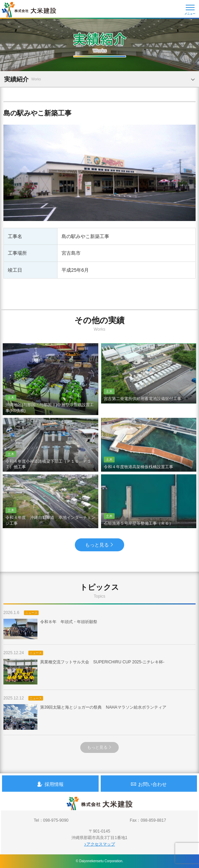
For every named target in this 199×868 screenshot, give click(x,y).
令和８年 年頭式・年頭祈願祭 (50, 629)
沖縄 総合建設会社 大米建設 (29, 10)
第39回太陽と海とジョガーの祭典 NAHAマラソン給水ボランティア (85, 717)
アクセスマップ (99, 844)
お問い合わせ (149, 784)
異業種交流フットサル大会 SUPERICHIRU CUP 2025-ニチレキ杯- (84, 672)
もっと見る (99, 545)
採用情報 (50, 784)
